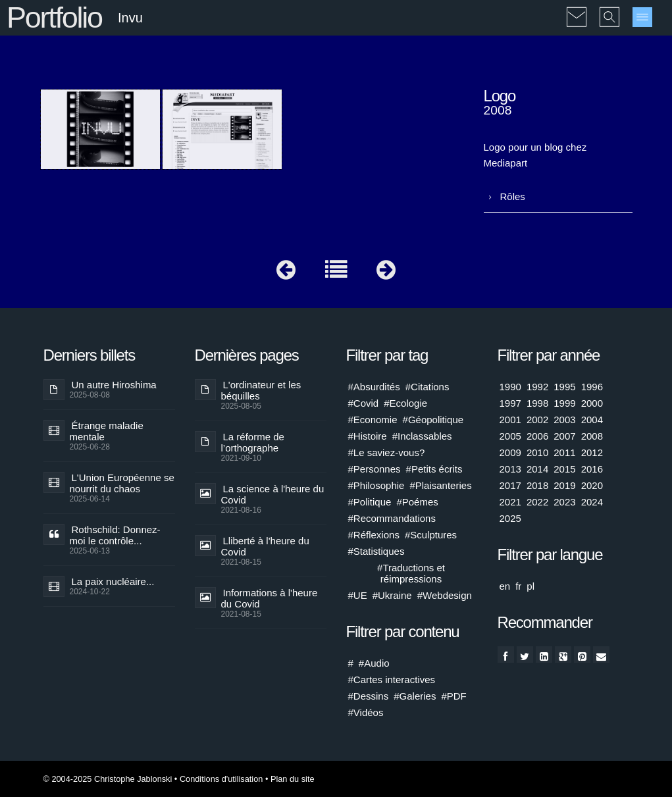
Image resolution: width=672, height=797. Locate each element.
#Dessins (369, 696)
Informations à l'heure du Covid (270, 598)
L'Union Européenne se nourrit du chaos (122, 483)
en (505, 586)
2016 (592, 469)
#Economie (373, 420)
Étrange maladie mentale (107, 431)
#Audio (374, 663)
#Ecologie (405, 403)
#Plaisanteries (440, 485)
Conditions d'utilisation (221, 779)
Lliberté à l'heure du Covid (265, 546)
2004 (592, 420)
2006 (537, 436)
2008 (592, 436)
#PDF (453, 696)
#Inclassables (422, 436)
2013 (510, 469)
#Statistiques (376, 551)
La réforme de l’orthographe (253, 442)
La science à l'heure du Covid (273, 494)
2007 (564, 436)
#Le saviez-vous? (387, 452)
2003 (564, 420)
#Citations (427, 387)
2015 (564, 469)
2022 (537, 502)
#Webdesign (445, 595)
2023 (564, 502)
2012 (592, 452)
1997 (510, 403)
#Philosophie (376, 485)
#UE (358, 595)
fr (518, 586)
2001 (510, 420)
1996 (592, 387)
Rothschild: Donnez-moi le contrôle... (115, 535)
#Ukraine (392, 595)
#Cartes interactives (392, 680)
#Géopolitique (433, 420)
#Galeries (415, 696)
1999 (564, 403)
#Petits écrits (434, 469)
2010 (537, 452)
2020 (592, 485)
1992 (537, 387)
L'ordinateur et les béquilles (261, 390)
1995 (564, 387)
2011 (564, 452)
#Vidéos (366, 712)
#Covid (364, 403)
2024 (592, 502)
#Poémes (417, 502)
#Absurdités (374, 387)
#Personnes (375, 469)
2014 (537, 469)
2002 (537, 420)
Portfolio (54, 17)
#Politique (370, 502)
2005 (510, 436)
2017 (510, 485)
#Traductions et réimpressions (411, 573)
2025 (510, 518)
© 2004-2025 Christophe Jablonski (108, 779)
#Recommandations (392, 518)
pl (530, 586)
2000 (592, 403)
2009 (510, 452)
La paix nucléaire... (113, 581)
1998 (537, 403)
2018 (537, 485)
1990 (510, 387)
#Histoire (368, 436)
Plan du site (293, 779)
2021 (510, 502)
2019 (564, 485)
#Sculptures (431, 535)
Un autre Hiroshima (114, 385)
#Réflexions (374, 535)
